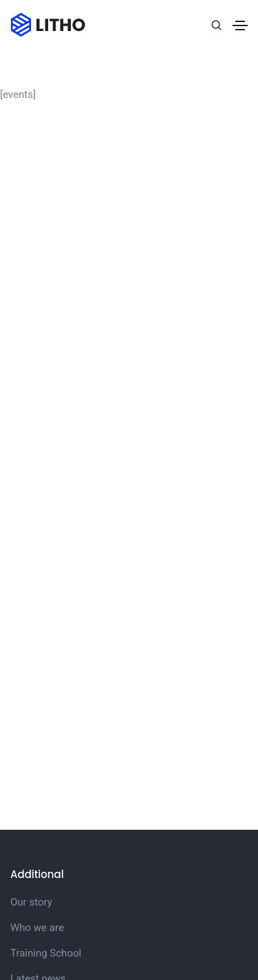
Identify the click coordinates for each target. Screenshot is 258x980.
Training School (46, 953)
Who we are (37, 928)
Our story (31, 902)
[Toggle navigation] (240, 25)
